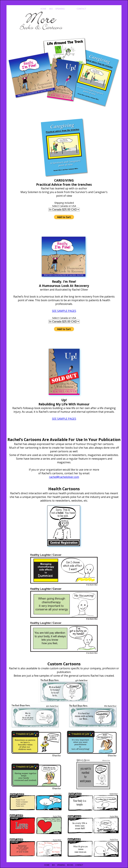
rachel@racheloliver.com (64, 477)
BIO (51, 9)
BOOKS (70, 9)
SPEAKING (60, 9)
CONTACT (81, 9)
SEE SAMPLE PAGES (64, 311)
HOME (43, 9)
